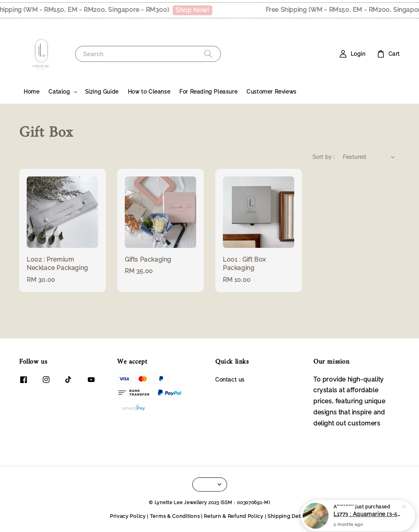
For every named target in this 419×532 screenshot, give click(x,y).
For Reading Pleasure (208, 92)
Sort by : (324, 157)
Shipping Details (288, 516)
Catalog (59, 92)
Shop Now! (196, 10)
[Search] (208, 54)
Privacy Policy (128, 516)
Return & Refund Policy (233, 516)
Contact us (230, 380)
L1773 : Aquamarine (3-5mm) (367, 517)
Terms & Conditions (175, 516)
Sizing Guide (102, 92)
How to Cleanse (149, 92)
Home (31, 92)
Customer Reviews (272, 92)
